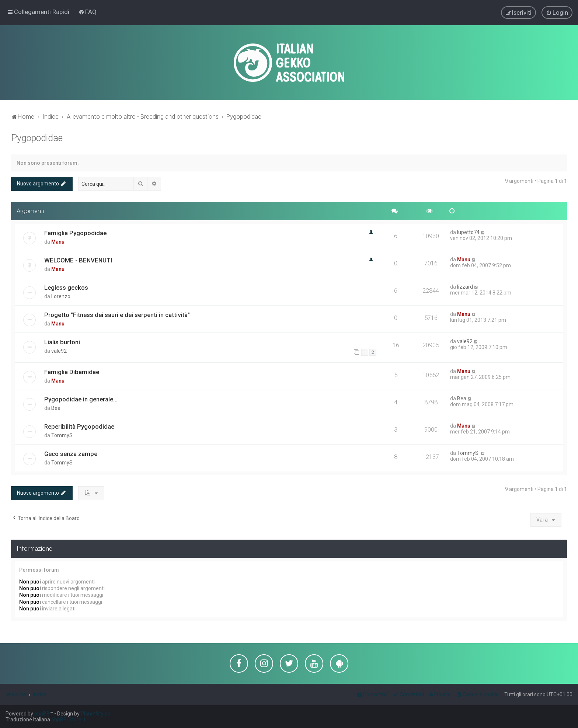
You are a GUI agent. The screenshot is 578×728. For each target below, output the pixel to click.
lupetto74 (468, 231)
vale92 (59, 350)
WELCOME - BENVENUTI (78, 259)
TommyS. (62, 435)
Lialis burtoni (62, 341)
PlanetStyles (95, 714)
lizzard (465, 286)
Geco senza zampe (71, 453)
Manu (58, 241)
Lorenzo (61, 296)
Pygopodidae (37, 138)
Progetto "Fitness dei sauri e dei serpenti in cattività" (117, 314)
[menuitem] (88, 12)
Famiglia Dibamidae (72, 371)
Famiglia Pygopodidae (75, 232)
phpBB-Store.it (68, 720)
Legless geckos (66, 287)
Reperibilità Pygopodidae (79, 426)
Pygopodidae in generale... (81, 398)
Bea (56, 407)
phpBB (42, 714)
